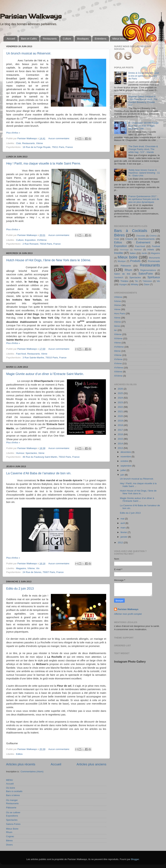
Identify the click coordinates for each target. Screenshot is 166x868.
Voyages (123, 284)
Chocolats (141, 236)
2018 (121, 425)
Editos (19, 754)
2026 (121, 389)
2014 (121, 444)
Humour (20, 453)
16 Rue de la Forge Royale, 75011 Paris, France (48, 147)
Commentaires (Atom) (32, 772)
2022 (121, 407)
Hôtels (151, 250)
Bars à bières (13, 795)
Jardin (144, 253)
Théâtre (124, 281)
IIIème (117, 351)
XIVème (118, 376)
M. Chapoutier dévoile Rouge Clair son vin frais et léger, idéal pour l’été (143, 126)
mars (123, 528)
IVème (117, 301)
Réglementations (148, 270)
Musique (122, 261)
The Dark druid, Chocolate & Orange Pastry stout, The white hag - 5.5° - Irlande (143, 149)
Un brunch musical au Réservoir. (29, 53)
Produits (135, 261)
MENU (10, 780)
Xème (44, 354)
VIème (117, 343)
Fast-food (21, 354)
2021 (121, 411)
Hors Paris (120, 314)
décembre (126, 452)
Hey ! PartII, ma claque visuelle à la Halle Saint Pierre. (44, 163)
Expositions (12, 816)
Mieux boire (119, 39)
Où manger (12, 800)
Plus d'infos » (13, 133)
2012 (121, 543)
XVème (118, 363)
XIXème (118, 338)
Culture (67, 39)
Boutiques (83, 39)
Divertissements (146, 239)
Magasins (21, 568)
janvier (124, 537)
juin (123, 475)
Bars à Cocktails (131, 231)
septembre (126, 466)
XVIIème (119, 368)
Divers (9, 845)
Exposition (30, 240)
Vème (117, 309)
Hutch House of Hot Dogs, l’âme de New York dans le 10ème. (49, 260)
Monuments (155, 258)
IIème (117, 326)
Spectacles (31, 453)
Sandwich (119, 278)
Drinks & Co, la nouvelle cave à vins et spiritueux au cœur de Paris (144, 76)
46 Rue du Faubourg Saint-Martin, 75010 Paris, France (51, 457)
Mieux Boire (12, 829)
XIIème (118, 334)
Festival (156, 246)
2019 (121, 421)
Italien (133, 253)
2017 (121, 430)
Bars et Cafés (29, 39)
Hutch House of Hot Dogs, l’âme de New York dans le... (138, 492)
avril (123, 523)
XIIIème (118, 372)
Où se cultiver (13, 812)
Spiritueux (154, 277)
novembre (126, 457)
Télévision (147, 281)
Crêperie (129, 239)
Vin (38, 568)
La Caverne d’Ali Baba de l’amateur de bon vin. (39, 473)
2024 (121, 398)
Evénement (143, 242)
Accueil (11, 39)
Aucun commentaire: (59, 138)
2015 (121, 439)
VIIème (31, 568)
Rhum (9, 832)
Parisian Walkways (31, 16)
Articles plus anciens (91, 764)
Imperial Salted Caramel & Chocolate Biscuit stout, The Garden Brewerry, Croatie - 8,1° (143, 101)
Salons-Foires (13, 824)
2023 (121, 402)
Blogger (135, 859)
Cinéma (153, 236)
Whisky (135, 284)
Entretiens (101, 39)
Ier (116, 330)
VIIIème (118, 297)
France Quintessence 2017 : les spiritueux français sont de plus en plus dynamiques (144, 199)
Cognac (10, 836)
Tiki (136, 281)
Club (19, 143)
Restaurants (50, 39)
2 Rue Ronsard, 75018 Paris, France (42, 244)
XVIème (118, 359)
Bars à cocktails (14, 791)
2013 (121, 448)
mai (123, 519)
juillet (124, 470)
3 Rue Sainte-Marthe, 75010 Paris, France (45, 358)
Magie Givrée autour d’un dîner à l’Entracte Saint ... (137, 500)
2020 (121, 416)
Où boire (11, 788)
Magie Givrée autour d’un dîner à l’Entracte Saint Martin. (45, 374)
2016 (121, 434)
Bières (9, 841)
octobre (125, 461)
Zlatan (147, 284)
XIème (40, 143)
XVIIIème (42, 240)
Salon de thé (122, 274)
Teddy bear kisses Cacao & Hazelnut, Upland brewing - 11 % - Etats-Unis (144, 173)
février (124, 532)
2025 (121, 393)
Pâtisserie (11, 808)
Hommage (124, 250)
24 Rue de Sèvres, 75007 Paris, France (43, 572)
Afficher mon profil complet (128, 614)
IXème (117, 305)
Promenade (154, 261)
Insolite (119, 253)
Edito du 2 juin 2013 (20, 589)
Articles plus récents (21, 764)
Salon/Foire (146, 274)
